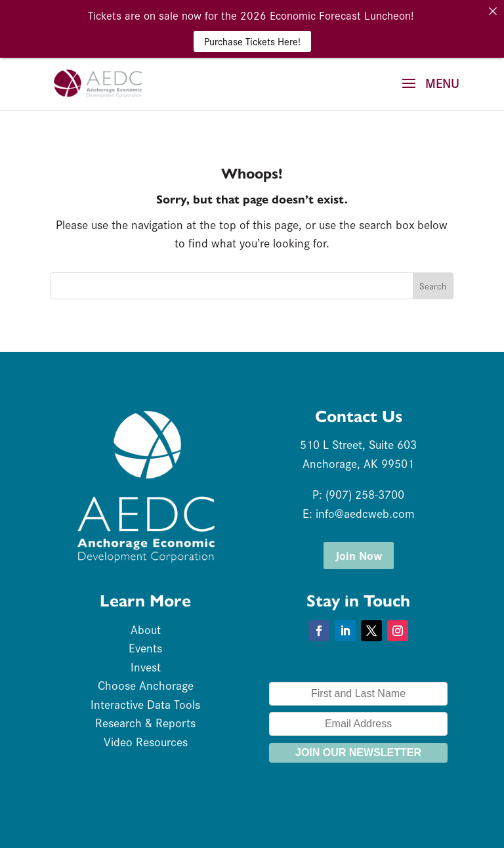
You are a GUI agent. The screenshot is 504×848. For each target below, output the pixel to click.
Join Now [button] (359, 555)
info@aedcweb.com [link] (365, 513)
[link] (98, 81)
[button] (426, 92)
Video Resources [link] (146, 741)
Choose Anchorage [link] (146, 685)
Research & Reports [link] (145, 722)
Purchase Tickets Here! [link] (252, 41)
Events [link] (145, 647)
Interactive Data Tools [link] (145, 704)
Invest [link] (146, 667)
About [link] (146, 629)
